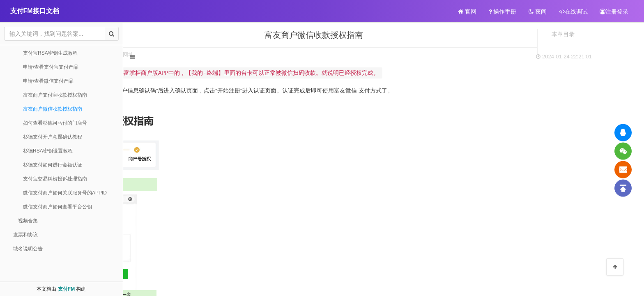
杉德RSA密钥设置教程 (48, 151)
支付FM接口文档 (35, 11)
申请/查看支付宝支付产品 (51, 67)
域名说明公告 (28, 249)
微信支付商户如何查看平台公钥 (57, 207)
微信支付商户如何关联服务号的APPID (65, 193)
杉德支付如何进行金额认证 (53, 165)
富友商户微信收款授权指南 (53, 109)
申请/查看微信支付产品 (48, 81)
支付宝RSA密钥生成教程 (50, 53)
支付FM (66, 289)
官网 (467, 12)
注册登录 (614, 12)
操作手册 (503, 12)
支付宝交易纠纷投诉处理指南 (55, 179)
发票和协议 (25, 235)
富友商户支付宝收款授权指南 (55, 95)
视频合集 (28, 221)
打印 (207, 54)
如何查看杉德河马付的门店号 (55, 123)
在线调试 (573, 12)
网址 (230, 54)
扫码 (185, 54)
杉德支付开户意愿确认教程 (53, 137)
